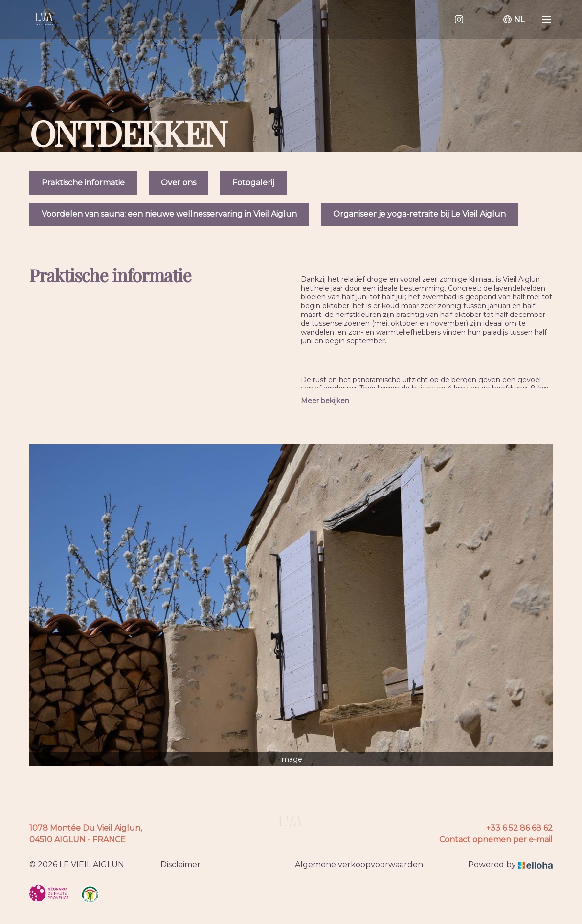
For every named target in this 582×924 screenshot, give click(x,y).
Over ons (179, 183)
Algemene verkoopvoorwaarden (359, 865)
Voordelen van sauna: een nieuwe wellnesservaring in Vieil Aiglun (169, 214)
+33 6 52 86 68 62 (519, 828)
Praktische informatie (83, 183)
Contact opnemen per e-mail (496, 840)
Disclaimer (180, 865)
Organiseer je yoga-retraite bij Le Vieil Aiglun (419, 214)
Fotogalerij (253, 183)
